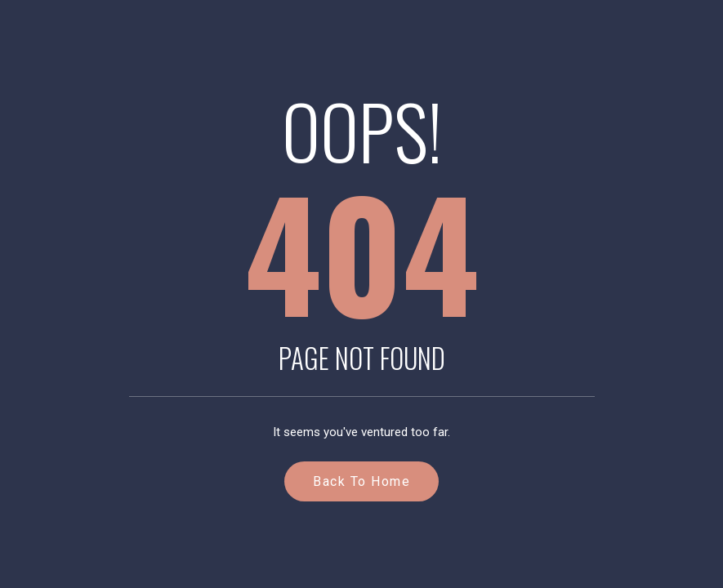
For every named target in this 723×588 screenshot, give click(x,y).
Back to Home (361, 481)
